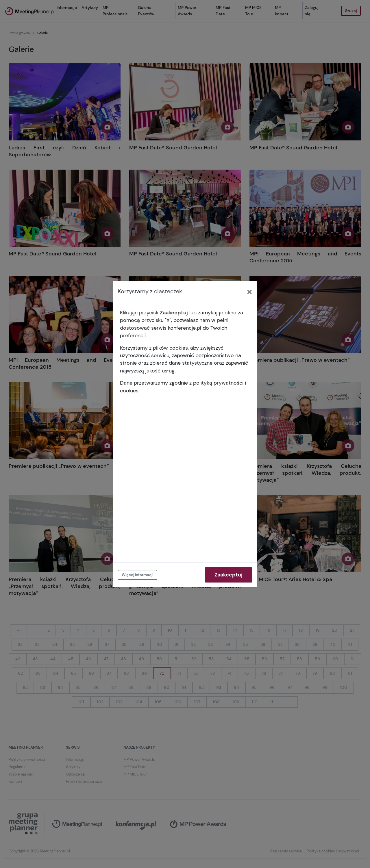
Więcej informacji (137, 575)
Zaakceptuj (229, 575)
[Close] (249, 291)
